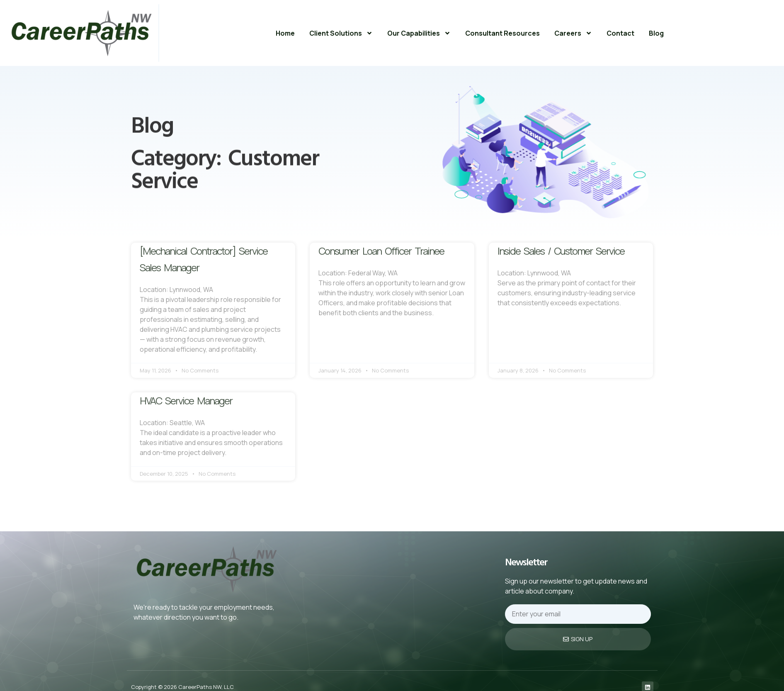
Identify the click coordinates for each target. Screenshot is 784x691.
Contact (620, 33)
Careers (573, 33)
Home (285, 33)
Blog (656, 33)
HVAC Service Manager (186, 400)
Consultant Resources (502, 33)
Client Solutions (341, 33)
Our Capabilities (419, 33)
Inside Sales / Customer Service (561, 251)
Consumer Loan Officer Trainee (381, 251)
